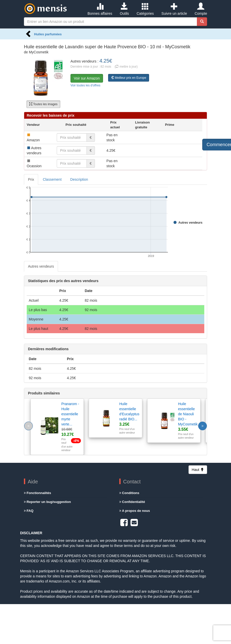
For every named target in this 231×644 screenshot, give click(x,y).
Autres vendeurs (41, 266)
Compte (201, 9)
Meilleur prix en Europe (129, 78)
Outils (124, 9)
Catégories (145, 9)
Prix (31, 179)
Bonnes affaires (100, 9)
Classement (52, 179)
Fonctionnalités (38, 493)
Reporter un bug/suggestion (47, 502)
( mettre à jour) (126, 67)
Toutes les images (43, 104)
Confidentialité (132, 502)
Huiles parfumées (48, 34)
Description (79, 179)
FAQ (29, 511)
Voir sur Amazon (87, 78)
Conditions (129, 493)
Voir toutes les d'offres (85, 85)
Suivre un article (174, 9)
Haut (198, 470)
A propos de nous (135, 511)
